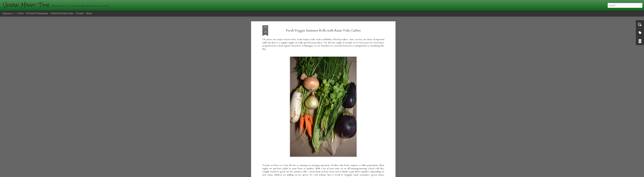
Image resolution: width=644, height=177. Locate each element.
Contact (80, 13)
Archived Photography (37, 13)
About (89, 13)
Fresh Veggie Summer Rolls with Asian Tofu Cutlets (323, 30)
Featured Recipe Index (62, 13)
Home (21, 13)
